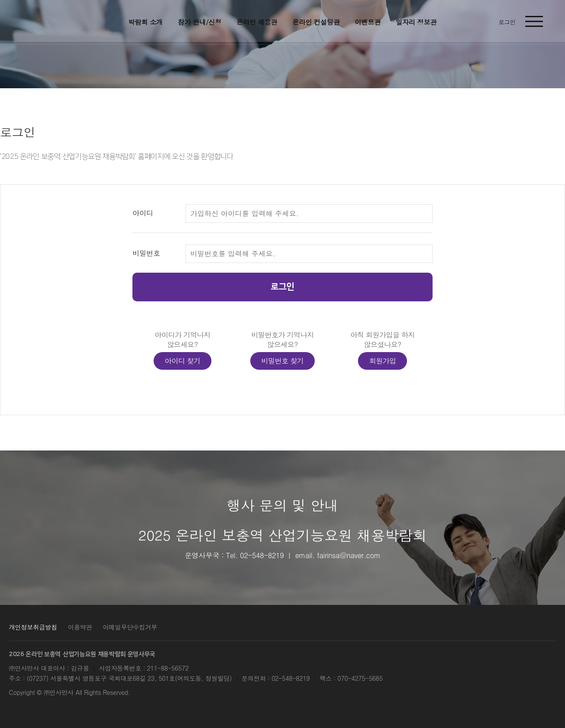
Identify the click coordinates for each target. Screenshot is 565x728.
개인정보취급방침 (33, 627)
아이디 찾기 (183, 361)
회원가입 (382, 361)
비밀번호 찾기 (282, 361)
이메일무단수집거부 (130, 627)
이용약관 (80, 627)
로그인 (282, 287)
